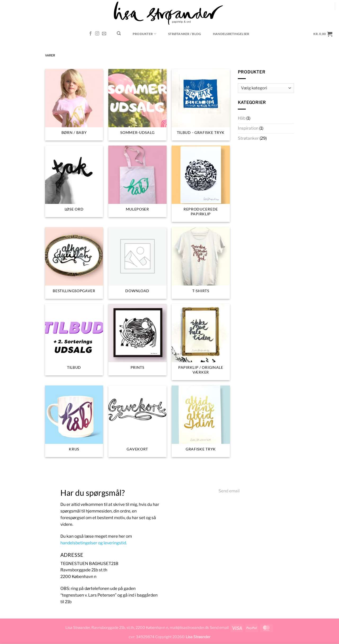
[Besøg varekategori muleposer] (137, 181)
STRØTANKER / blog (185, 34)
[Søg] (119, 33)
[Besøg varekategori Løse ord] (74, 181)
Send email (229, 491)
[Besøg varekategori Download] (137, 263)
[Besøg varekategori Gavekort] (137, 421)
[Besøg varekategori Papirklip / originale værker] (201, 342)
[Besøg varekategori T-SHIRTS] (201, 263)
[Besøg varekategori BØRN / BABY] (74, 105)
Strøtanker (248, 138)
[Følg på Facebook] (91, 34)
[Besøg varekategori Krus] (74, 421)
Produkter (145, 34)
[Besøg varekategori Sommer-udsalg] (137, 105)
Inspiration (248, 128)
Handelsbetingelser (231, 34)
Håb (242, 118)
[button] (323, 34)
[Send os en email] (104, 34)
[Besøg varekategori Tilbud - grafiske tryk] (201, 105)
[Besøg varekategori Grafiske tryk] (201, 421)
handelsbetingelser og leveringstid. (94, 543)
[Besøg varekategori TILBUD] (74, 340)
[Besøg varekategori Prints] (137, 340)
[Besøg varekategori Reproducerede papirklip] (201, 184)
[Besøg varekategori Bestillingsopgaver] (74, 263)
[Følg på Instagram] (97, 34)
